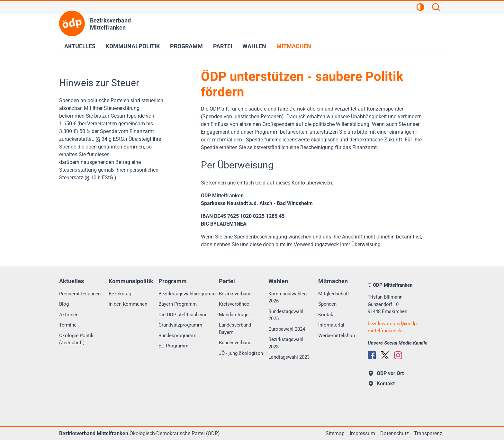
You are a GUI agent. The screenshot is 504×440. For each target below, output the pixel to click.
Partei (223, 46)
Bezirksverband (235, 294)
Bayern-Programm (178, 304)
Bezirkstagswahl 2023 (286, 343)
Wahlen (254, 46)
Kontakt (327, 315)
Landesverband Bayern (235, 329)
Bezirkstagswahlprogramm (187, 294)
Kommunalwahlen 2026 (288, 297)
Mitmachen (294, 46)
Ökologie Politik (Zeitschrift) (76, 339)
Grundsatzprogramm (180, 325)
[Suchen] (436, 8)
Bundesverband (235, 343)
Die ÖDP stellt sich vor (183, 315)
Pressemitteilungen (80, 294)
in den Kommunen (128, 304)
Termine (68, 325)
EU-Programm (173, 346)
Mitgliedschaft (334, 294)
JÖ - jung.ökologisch (241, 353)
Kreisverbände (234, 304)
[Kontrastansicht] (420, 8)
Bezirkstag (120, 294)
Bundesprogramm (177, 336)
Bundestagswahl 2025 (286, 315)
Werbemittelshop (337, 336)
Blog (64, 304)
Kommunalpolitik (133, 46)
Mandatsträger (234, 315)
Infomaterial (331, 325)
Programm (186, 46)
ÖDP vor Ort (386, 373)
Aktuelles (80, 46)
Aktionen (69, 315)
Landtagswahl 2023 (289, 357)
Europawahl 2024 (287, 329)
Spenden (327, 304)
